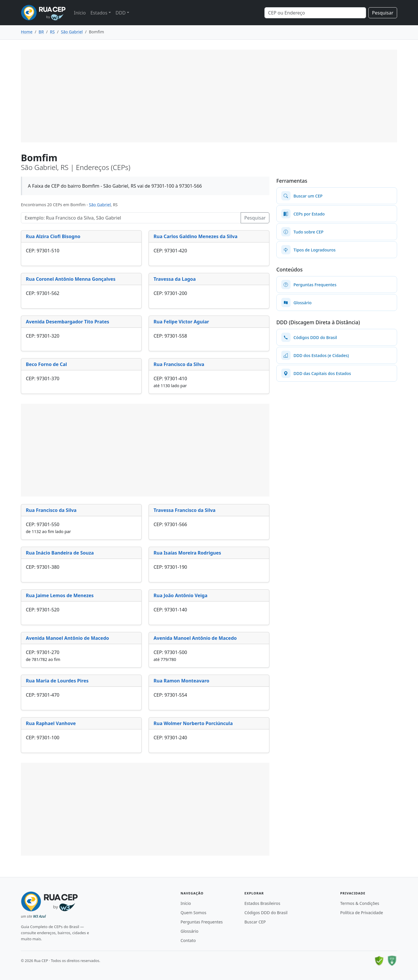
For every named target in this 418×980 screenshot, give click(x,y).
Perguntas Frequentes (202, 922)
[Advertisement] (209, 96)
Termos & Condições (360, 903)
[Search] (315, 13)
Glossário (189, 931)
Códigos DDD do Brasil (266, 913)
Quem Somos (193, 913)
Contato (188, 940)
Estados (99, 13)
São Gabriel (100, 205)
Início (80, 13)
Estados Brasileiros (262, 903)
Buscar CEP (255, 922)
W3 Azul (39, 916)
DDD (121, 13)
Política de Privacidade (362, 913)
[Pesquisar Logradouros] (131, 218)
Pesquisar (383, 13)
